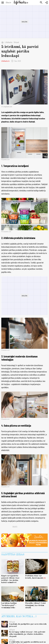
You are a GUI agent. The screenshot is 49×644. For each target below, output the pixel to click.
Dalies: (15, 527)
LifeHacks (9, 42)
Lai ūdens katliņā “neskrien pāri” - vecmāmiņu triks (9, 605)
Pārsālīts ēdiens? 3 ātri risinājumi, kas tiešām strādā (35, 605)
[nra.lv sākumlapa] (8, 3)
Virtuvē (16, 42)
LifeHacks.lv (5, 61)
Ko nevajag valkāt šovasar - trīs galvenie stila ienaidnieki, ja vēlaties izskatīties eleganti (27, 634)
